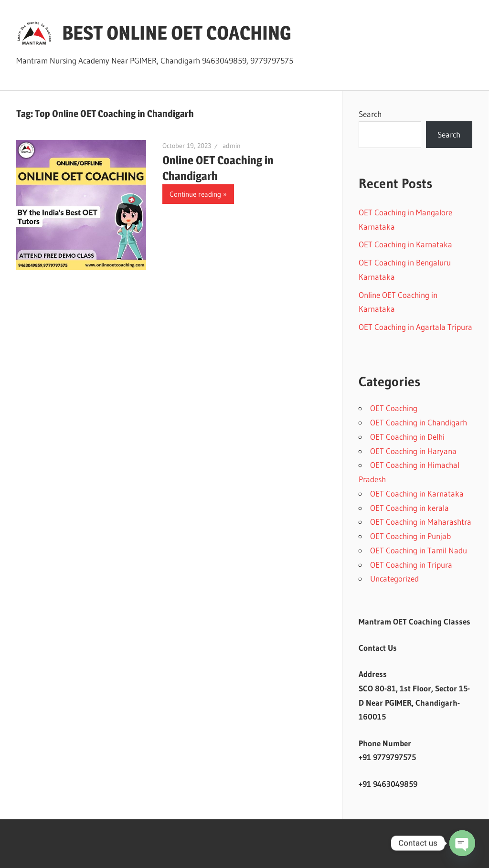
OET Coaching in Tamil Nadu (419, 550)
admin (232, 146)
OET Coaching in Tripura (411, 565)
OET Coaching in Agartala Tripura (415, 327)
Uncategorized (394, 578)
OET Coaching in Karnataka (405, 244)
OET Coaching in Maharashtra (421, 522)
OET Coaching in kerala (409, 508)
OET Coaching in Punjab (410, 536)
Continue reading (195, 194)
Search (370, 114)
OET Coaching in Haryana (413, 451)
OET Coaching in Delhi (407, 437)
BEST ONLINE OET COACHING (177, 33)
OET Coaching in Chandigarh (419, 422)
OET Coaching (394, 408)
